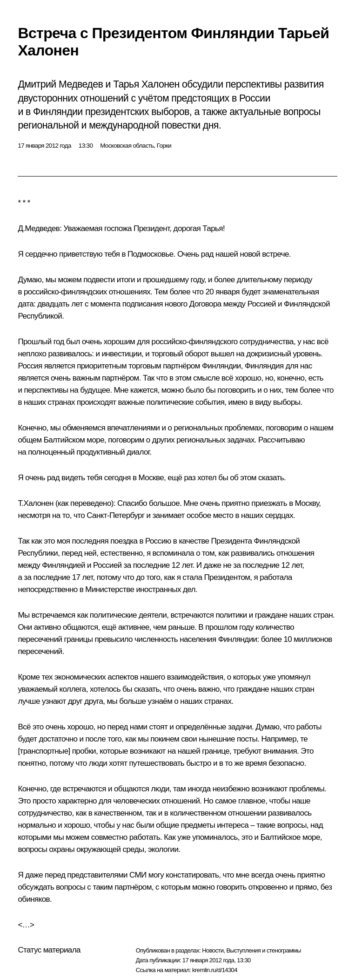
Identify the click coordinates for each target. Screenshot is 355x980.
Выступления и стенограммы (263, 950)
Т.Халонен (35, 503)
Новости (213, 950)
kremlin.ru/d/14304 (215, 970)
